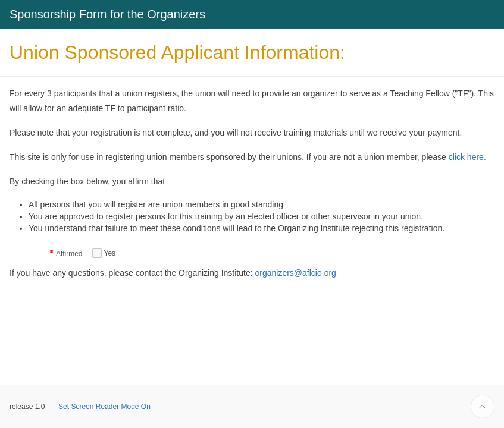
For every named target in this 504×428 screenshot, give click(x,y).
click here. (467, 157)
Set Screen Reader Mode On (104, 407)
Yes (110, 253)
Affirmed (69, 255)
